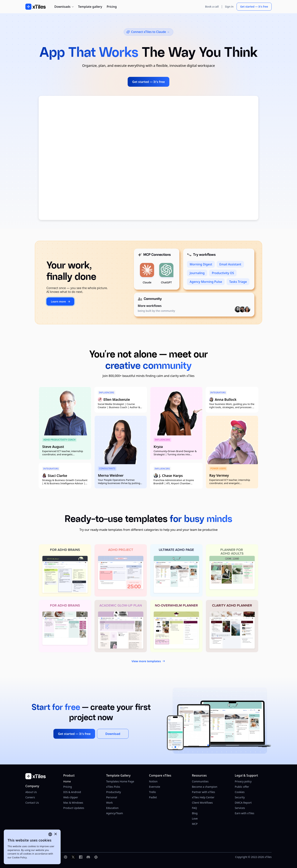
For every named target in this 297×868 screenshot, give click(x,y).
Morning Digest (201, 264)
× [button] (55, 834)
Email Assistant (230, 264)
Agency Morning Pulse (206, 282)
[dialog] (32, 847)
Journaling (197, 273)
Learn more (61, 301)
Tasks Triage (238, 282)
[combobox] (50, 834)
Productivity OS (223, 273)
